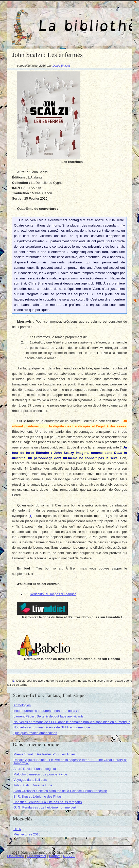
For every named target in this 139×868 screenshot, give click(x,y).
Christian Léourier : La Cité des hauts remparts (48, 802)
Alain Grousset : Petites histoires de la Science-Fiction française (60, 791)
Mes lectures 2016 (27, 834)
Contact (55, 856)
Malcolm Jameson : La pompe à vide (40, 774)
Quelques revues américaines (35, 733)
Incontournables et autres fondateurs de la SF (47, 711)
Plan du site (15, 856)
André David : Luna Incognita (35, 769)
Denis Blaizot (61, 65)
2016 (17, 829)
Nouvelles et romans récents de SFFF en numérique (52, 727)
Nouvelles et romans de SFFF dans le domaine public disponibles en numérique (72, 722)
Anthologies (22, 705)
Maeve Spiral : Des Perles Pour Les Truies (45, 754)
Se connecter (37, 856)
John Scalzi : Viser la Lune (33, 785)
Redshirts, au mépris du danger (53, 594)
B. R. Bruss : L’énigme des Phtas (38, 796)
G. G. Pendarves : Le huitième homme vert (45, 807)
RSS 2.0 (69, 856)
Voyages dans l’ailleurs (30, 780)
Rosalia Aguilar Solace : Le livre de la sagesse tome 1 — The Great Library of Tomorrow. (70, 761)
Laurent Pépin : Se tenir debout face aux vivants (49, 716)
